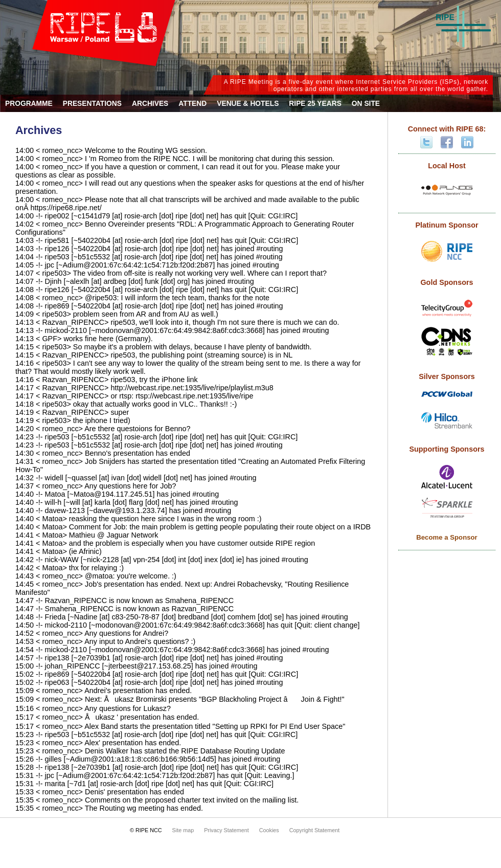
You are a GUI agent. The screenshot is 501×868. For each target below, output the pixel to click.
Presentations (92, 104)
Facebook (447, 142)
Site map (183, 830)
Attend (192, 104)
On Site (366, 104)
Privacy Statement (226, 830)
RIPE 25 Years (315, 104)
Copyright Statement (314, 830)
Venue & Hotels (248, 104)
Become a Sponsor (447, 537)
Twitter (426, 142)
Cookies (269, 830)
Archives (150, 104)
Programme (29, 104)
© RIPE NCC (146, 830)
